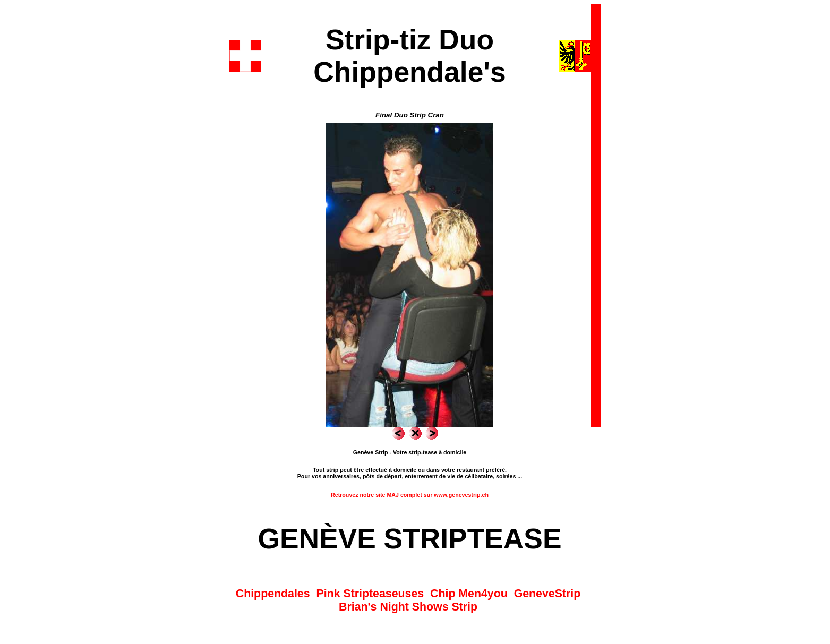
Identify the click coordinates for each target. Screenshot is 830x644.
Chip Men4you (469, 594)
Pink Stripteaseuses (370, 594)
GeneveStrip (547, 594)
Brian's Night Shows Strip (408, 607)
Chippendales (273, 594)
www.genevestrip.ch (461, 495)
